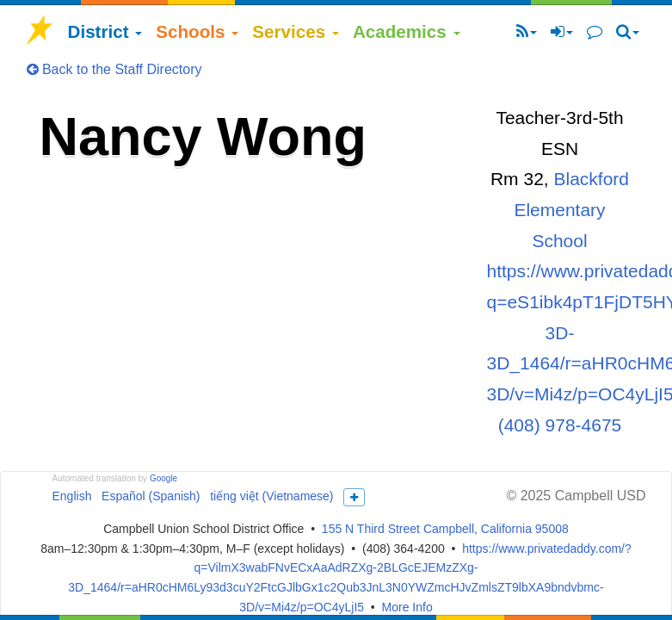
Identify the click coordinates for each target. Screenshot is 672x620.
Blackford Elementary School (571, 209)
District (105, 31)
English (72, 496)
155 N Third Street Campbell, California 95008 (445, 529)
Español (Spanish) (151, 496)
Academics (407, 31)
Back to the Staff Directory (114, 69)
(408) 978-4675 (560, 425)
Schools (197, 31)
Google (163, 478)
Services (296, 31)
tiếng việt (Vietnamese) (271, 496)
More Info (407, 607)
